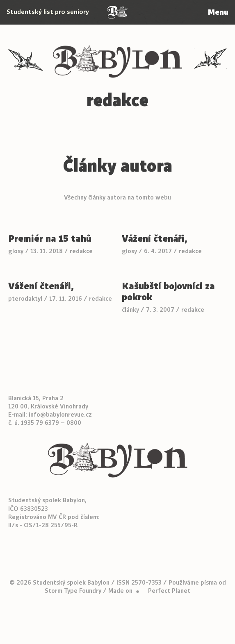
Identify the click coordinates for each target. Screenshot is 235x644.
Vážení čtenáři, (155, 239)
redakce (81, 251)
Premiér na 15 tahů (50, 239)
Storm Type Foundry (73, 591)
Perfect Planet (169, 591)
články (130, 310)
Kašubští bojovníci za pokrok (168, 292)
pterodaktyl (25, 299)
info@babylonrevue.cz (60, 415)
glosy (16, 251)
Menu (218, 12)
